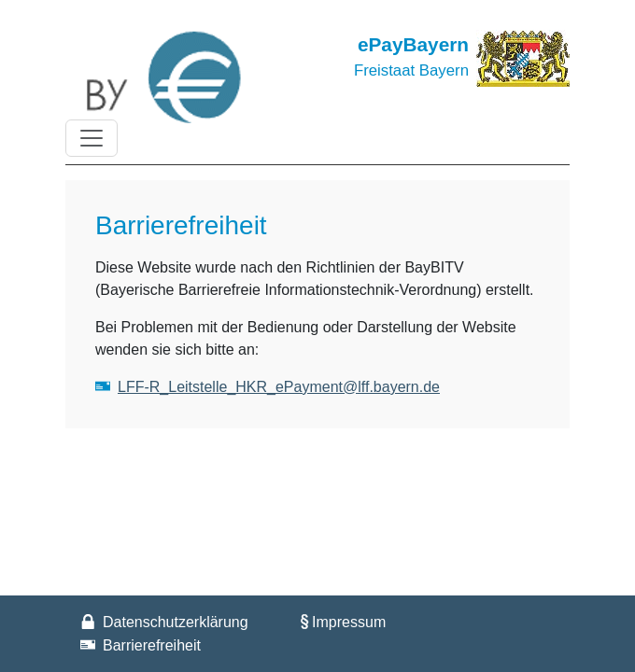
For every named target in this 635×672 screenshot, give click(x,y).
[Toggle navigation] (92, 138)
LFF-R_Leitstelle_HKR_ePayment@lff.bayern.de (279, 387)
